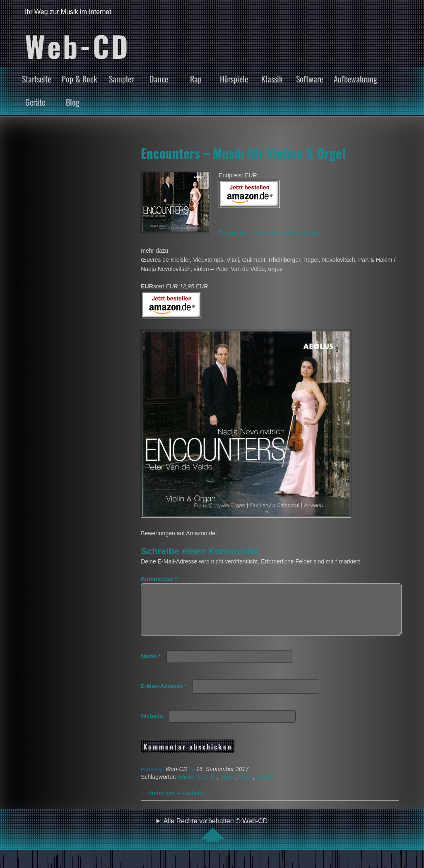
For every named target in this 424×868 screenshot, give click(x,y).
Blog (73, 102)
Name (151, 666)
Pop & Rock (79, 79)
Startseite (36, 79)
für (214, 787)
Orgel (246, 787)
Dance (159, 79)
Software (310, 79)
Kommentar (159, 579)
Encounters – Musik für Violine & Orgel (243, 153)
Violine (265, 787)
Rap (196, 79)
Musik (228, 787)
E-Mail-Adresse (164, 696)
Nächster (197, 803)
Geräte (35, 102)
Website (152, 726)
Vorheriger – (161, 803)
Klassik (272, 79)
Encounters (193, 787)
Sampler (121, 79)
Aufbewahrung (355, 79)
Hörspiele (234, 79)
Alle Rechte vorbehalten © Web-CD (216, 839)
